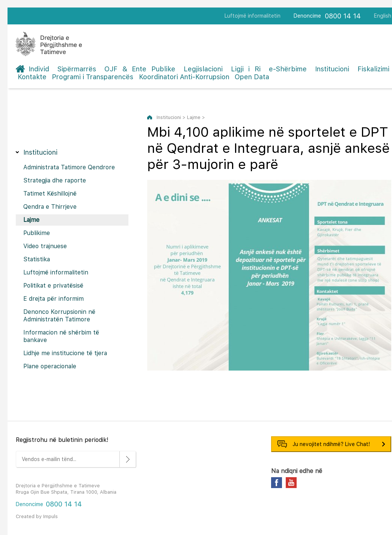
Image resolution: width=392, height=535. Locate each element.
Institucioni (332, 69)
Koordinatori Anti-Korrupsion (184, 77)
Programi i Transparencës (93, 77)
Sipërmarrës (77, 69)
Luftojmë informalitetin (253, 16)
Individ (39, 69)
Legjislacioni (203, 69)
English (383, 16)
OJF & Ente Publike (140, 69)
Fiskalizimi (373, 69)
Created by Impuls (37, 516)
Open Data (252, 77)
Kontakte (32, 77)
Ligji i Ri (246, 69)
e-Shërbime (288, 69)
